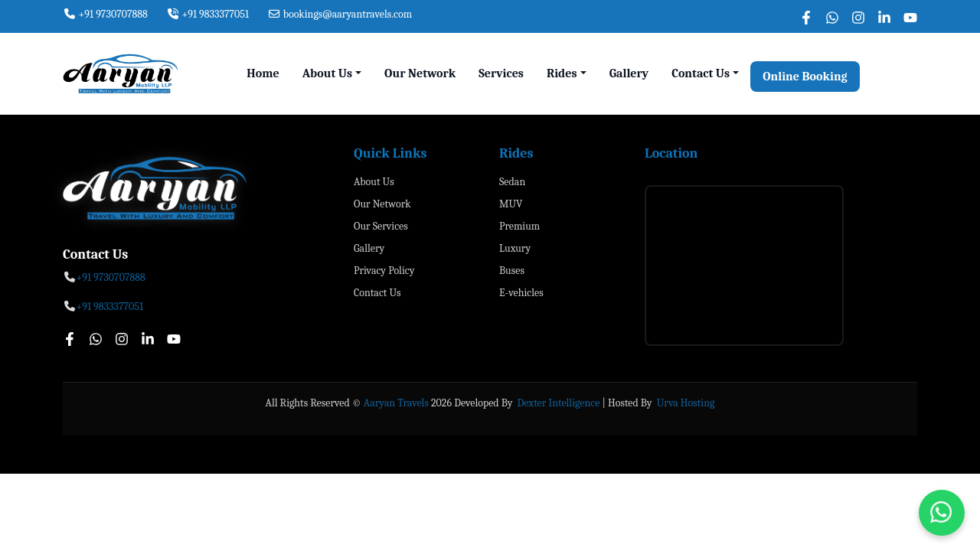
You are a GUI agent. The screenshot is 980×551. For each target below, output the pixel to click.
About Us (374, 182)
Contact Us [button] (701, 73)
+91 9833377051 (207, 14)
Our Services (381, 226)
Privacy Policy (384, 271)
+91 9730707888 (105, 14)
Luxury (515, 248)
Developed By (484, 403)
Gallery (629, 73)
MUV (511, 204)
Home (263, 73)
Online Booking (805, 77)
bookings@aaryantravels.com (340, 14)
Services (501, 73)
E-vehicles (521, 293)
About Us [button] (327, 73)
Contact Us (377, 293)
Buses (512, 271)
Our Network (420, 73)
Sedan (512, 182)
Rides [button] (562, 73)
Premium (519, 226)
